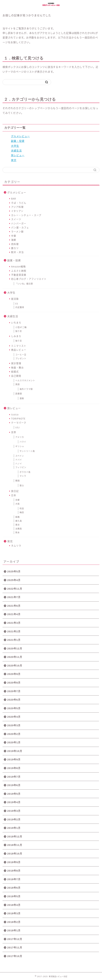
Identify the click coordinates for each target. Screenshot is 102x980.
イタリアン (17, 211)
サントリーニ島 (27, 451)
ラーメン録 (17, 231)
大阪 (18, 504)
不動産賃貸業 (19, 275)
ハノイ (19, 464)
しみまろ (16, 336)
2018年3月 (14, 913)
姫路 (18, 517)
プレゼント (21, 358)
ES (17, 304)
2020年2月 (14, 734)
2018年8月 (14, 871)
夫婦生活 (16, 150)
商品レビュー (19, 350)
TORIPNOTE (18, 418)
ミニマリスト (19, 346)
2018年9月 (14, 862)
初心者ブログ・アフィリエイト (29, 279)
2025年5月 (14, 571)
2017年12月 (15, 939)
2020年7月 (14, 691)
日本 (14, 495)
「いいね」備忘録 (24, 284)
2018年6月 (14, 888)
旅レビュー (18, 155)
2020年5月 (14, 708)
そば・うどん (19, 203)
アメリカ (20, 437)
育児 (14, 160)
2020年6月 (14, 700)
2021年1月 (14, 640)
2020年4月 (14, 717)
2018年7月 (14, 879)
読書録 (19, 394)
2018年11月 (15, 845)
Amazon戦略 (18, 266)
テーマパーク (19, 423)
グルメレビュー (20, 136)
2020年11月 (15, 657)
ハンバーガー (19, 223)
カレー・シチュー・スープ (26, 215)
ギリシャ (20, 446)
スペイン (20, 456)
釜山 (22, 485)
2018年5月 (14, 896)
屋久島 (19, 521)
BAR (14, 199)
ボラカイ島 (25, 472)
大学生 (15, 146)
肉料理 (15, 244)
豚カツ (15, 248)
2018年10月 (15, 854)
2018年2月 (14, 922)
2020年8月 (14, 683)
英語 (18, 384)
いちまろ (16, 322)
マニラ (23, 476)
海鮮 (14, 240)
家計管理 (16, 363)
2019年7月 (14, 777)
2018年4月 (14, 905)
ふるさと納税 (19, 271)
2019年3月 (14, 811)
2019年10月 (15, 751)
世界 (14, 432)
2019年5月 (14, 794)
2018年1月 (14, 930)
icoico (15, 414)
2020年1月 (14, 742)
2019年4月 (14, 802)
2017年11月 (15, 947)
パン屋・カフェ (20, 227)
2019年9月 (14, 759)
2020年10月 (15, 666)
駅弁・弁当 (17, 252)
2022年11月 (15, 589)
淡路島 (19, 529)
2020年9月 (14, 674)
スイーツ (16, 219)
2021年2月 (14, 631)
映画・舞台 (17, 367)
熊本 (18, 532)
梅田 (22, 512)
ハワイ (23, 442)
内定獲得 (20, 307)
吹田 (22, 508)
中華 (14, 236)
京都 (18, 500)
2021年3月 (14, 623)
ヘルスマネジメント (25, 380)
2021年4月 (14, 614)
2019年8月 (14, 768)
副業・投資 (18, 141)
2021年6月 (14, 606)
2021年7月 (14, 597)
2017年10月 (15, 956)
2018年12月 (15, 836)
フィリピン (21, 467)
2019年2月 (14, 819)
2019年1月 (14, 828)
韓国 (18, 481)
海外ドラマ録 (26, 389)
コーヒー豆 (21, 355)
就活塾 (15, 299)
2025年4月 (14, 580)
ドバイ (19, 460)
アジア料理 (17, 207)
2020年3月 (14, 725)
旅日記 (15, 491)
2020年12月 (15, 648)
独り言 (19, 331)
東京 (18, 525)
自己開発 (16, 376)
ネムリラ (16, 545)
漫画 (22, 398)
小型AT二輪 (21, 327)
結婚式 (15, 371)
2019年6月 (14, 785)
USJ (17, 427)
